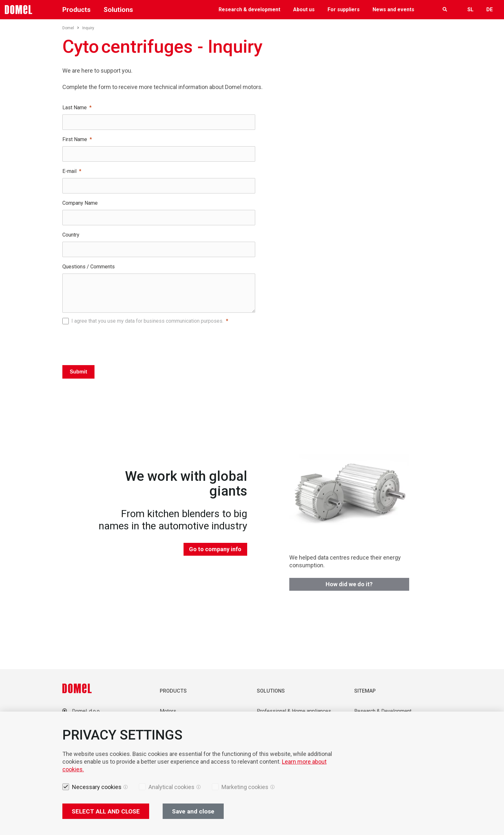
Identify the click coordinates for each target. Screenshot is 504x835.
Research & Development (383, 711)
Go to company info (215, 549)
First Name (75, 139)
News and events (393, 9)
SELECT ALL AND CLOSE (106, 811)
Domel (71, 28)
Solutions (118, 10)
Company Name (80, 203)
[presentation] (159, 343)
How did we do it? (349, 584)
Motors (168, 711)
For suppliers (344, 9)
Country (71, 235)
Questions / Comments (89, 267)
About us (304, 9)
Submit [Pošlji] (78, 372)
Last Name (75, 108)
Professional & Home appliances (294, 711)
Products (76, 10)
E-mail (69, 171)
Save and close (193, 811)
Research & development (249, 9)
